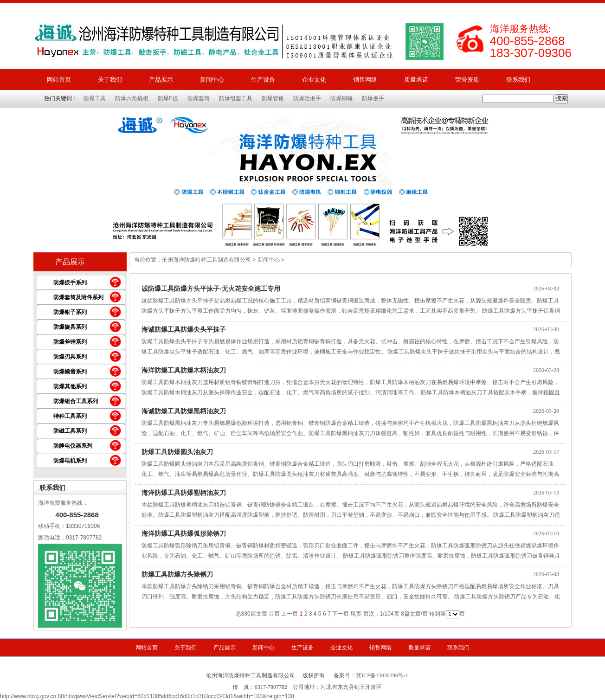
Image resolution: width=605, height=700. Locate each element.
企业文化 (314, 80)
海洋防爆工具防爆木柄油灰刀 (184, 370)
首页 (274, 614)
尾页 (356, 614)
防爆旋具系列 (70, 327)
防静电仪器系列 (73, 446)
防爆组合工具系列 (76, 401)
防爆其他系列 (70, 386)
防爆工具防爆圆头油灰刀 (177, 452)
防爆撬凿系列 (70, 372)
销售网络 (365, 80)
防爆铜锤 (341, 98)
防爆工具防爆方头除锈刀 (177, 574)
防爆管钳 (273, 98)
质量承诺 (416, 80)
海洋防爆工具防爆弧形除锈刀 (184, 533)
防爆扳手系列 (70, 283)
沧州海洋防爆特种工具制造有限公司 (206, 260)
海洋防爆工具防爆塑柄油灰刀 (184, 493)
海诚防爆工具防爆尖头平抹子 (184, 329)
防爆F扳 (168, 98)
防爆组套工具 (236, 98)
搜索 (561, 98)
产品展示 (161, 80)
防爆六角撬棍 (132, 98)
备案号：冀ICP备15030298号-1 (371, 675)
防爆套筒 (199, 98)
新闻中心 (212, 80)
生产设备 (263, 80)
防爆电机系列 (70, 461)
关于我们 (110, 80)
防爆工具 (95, 98)
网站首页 (59, 80)
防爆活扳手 (307, 98)
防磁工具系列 (70, 431)
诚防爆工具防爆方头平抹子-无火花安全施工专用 (211, 289)
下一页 (341, 614)
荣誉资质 (467, 80)
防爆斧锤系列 (70, 342)
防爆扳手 (373, 98)
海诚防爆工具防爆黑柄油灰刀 (184, 411)
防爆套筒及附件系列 (78, 297)
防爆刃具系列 (70, 357)
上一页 (290, 614)
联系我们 (518, 80)
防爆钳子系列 (70, 312)
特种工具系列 (70, 416)
